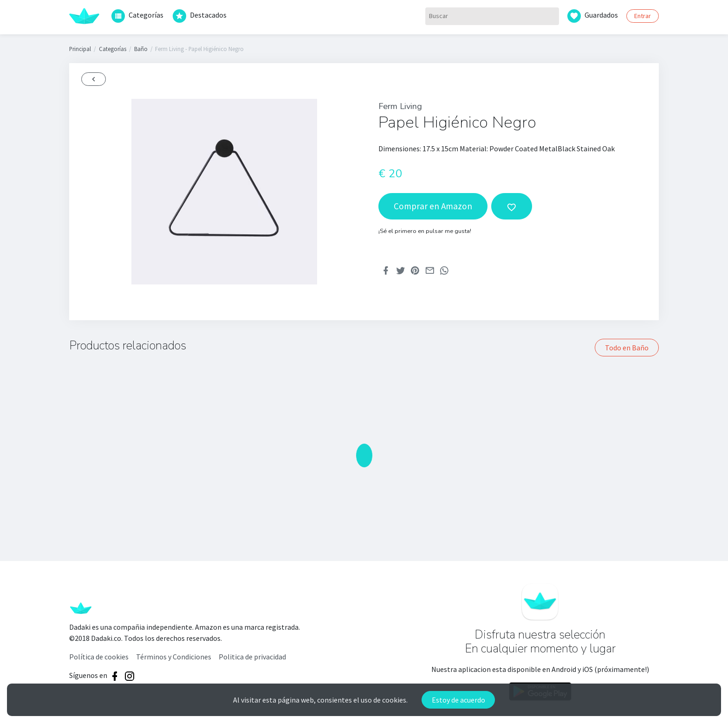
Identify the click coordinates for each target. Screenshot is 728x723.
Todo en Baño (627, 348)
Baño (141, 49)
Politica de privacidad (252, 657)
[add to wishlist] (512, 206)
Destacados (200, 16)
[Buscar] (492, 16)
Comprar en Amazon (433, 206)
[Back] (94, 79)
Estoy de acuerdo (458, 700)
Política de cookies (99, 657)
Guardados (593, 16)
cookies (394, 700)
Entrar (643, 16)
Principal (80, 49)
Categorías (137, 16)
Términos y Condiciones (174, 657)
